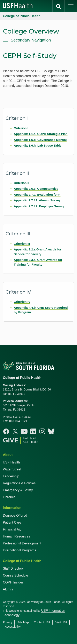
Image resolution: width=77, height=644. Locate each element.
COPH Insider (13, 582)
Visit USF (61, 622)
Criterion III (22, 244)
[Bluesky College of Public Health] (51, 431)
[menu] (38, 40)
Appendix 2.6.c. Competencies (36, 189)
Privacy (8, 622)
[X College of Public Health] (15, 431)
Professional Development (22, 543)
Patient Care (12, 522)
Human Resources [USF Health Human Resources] (17, 536)
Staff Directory (13, 568)
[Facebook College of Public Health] (6, 431)
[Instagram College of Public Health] (42, 431)
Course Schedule (16, 575)
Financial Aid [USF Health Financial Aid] (12, 529)
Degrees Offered (15, 516)
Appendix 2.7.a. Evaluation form (37, 195)
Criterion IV (22, 302)
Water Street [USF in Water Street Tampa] (12, 469)
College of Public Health (22, 16)
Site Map (23, 622)
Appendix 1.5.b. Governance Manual (40, 140)
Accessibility (13, 627)
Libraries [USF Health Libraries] (9, 497)
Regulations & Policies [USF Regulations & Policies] (19, 483)
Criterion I (21, 128)
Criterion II (21, 183)
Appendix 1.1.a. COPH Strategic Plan (41, 134)
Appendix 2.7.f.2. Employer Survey (39, 206)
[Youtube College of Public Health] (24, 431)
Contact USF (42, 622)
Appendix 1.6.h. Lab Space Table (38, 145)
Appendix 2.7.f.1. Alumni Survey (37, 200)
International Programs (20, 550)
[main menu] (71, 6)
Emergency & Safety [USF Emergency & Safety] (18, 490)
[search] (59, 6)
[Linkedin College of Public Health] (33, 431)
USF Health (11, 462)
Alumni (8, 589)
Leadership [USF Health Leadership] (11, 476)
